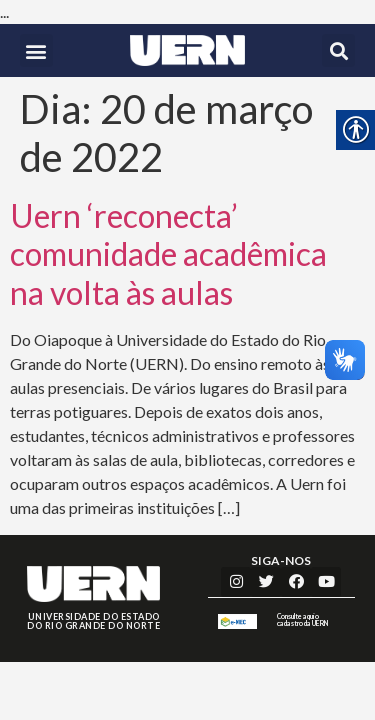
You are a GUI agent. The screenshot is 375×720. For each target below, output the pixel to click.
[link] (187, 50)
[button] (36, 50)
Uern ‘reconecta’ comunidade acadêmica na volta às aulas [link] (168, 254)
